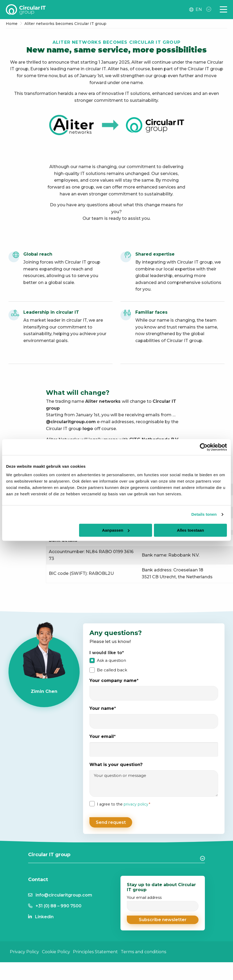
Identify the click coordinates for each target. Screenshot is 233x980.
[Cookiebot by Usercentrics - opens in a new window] (204, 447)
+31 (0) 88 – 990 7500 (59, 904)
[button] (163, 917)
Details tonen (204, 514)
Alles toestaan (191, 530)
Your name (103, 709)
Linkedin (44, 914)
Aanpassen (116, 530)
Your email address (163, 901)
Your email (103, 737)
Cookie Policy (56, 949)
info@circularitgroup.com (64, 893)
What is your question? (116, 765)
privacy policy (136, 804)
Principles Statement (95, 949)
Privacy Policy (24, 949)
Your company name (114, 681)
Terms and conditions (143, 949)
